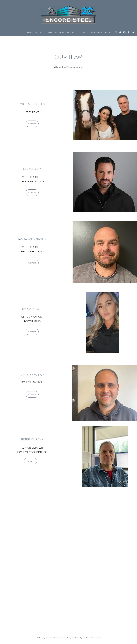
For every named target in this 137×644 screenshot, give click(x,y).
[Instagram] (124, 32)
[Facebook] (129, 32)
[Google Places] (116, 32)
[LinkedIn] (133, 32)
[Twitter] (120, 32)
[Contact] (32, 124)
